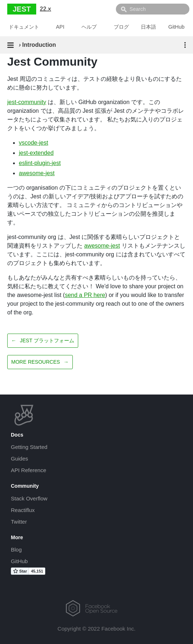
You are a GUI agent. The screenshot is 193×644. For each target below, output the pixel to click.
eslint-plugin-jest (40, 163)
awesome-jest (37, 173)
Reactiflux (23, 510)
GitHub (177, 27)
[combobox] (153, 9)
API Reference (29, 470)
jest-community (27, 102)
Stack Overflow (29, 498)
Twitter (19, 522)
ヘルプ (89, 27)
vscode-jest (33, 143)
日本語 (148, 27)
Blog (16, 550)
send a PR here (85, 295)
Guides (20, 459)
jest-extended (36, 153)
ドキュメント (24, 27)
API (60, 27)
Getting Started (29, 447)
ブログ (121, 27)
